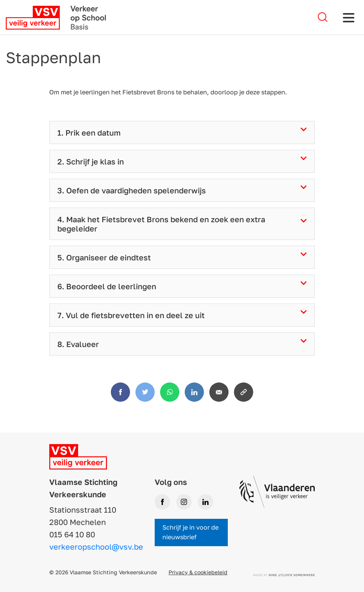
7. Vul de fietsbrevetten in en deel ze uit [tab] (131, 315)
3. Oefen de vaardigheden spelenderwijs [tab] (132, 190)
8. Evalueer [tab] (78, 344)
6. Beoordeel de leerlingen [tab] (107, 286)
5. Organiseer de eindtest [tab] (104, 257)
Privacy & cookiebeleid (198, 572)
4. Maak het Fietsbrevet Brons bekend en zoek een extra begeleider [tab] (161, 224)
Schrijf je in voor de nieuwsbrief (190, 532)
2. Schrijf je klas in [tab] (91, 161)
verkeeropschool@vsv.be (96, 547)
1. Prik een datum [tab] (89, 132)
